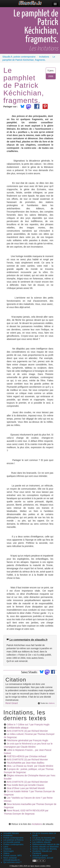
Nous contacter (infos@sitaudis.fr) (12, 859)
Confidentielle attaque (18, 728)
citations (51, 703)
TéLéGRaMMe (26, 763)
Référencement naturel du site (46, 844)
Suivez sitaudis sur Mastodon (46, 847)
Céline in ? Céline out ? (28, 725)
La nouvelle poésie (12, 842)
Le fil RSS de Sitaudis (42, 840)
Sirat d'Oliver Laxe (26, 788)
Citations (7, 849)
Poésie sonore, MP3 (12, 856)
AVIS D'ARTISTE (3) (27, 760)
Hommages (8, 851)
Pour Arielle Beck (25, 785)
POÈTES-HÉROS (26, 756)
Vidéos (6, 853)
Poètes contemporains (13, 844)
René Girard (12, 703)
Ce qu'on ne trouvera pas (44, 838)
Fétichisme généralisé (27, 740)
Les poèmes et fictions (13, 840)
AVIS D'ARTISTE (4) (27, 731)
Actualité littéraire (11, 833)
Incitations (37, 824)
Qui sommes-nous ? (12, 862)
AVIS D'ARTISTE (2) (27, 782)
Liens (6, 847)
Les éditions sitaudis (42, 842)
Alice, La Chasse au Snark (30, 766)
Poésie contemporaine (13, 838)
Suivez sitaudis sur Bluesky (45, 849)
